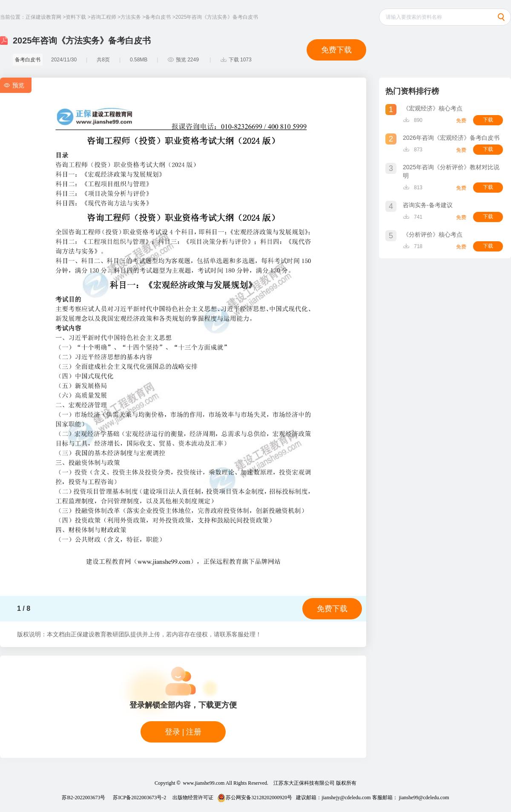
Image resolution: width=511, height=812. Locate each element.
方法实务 (131, 17)
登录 (172, 732)
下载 (488, 120)
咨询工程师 (103, 17)
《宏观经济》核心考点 (433, 108)
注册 (194, 732)
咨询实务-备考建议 (428, 205)
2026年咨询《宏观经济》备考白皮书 (451, 138)
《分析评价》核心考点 (433, 234)
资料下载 (76, 17)
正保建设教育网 (43, 17)
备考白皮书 (158, 17)
